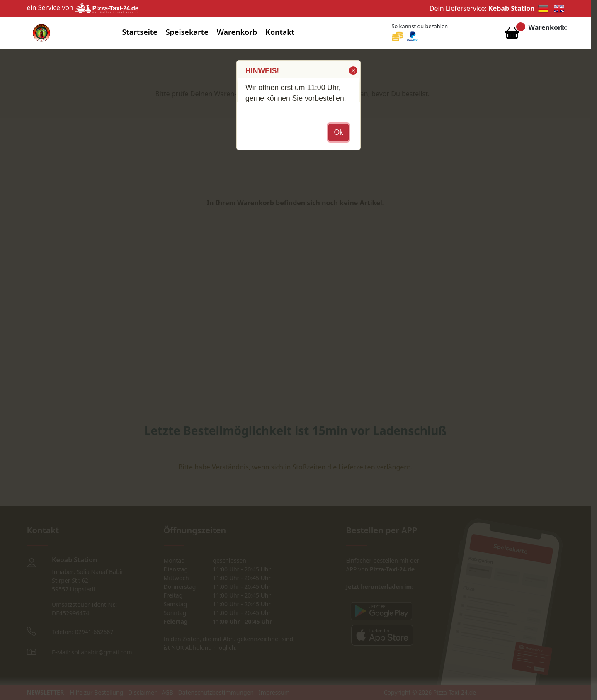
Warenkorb (237, 32)
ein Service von (83, 7)
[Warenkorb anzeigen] (512, 35)
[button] (353, 70)
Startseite (140, 32)
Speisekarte (187, 32)
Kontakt (280, 32)
